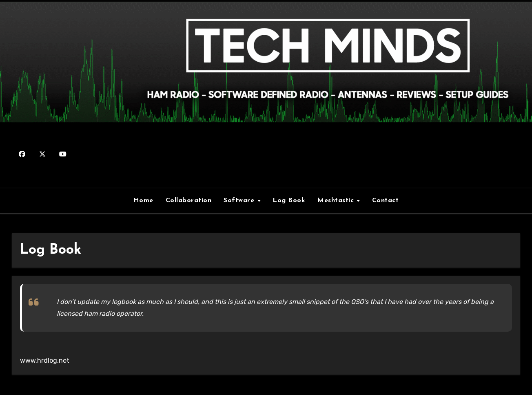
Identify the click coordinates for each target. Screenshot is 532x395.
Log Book (289, 201)
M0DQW (266, 150)
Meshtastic (337, 201)
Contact (386, 201)
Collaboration (189, 201)
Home (143, 201)
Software (240, 201)
